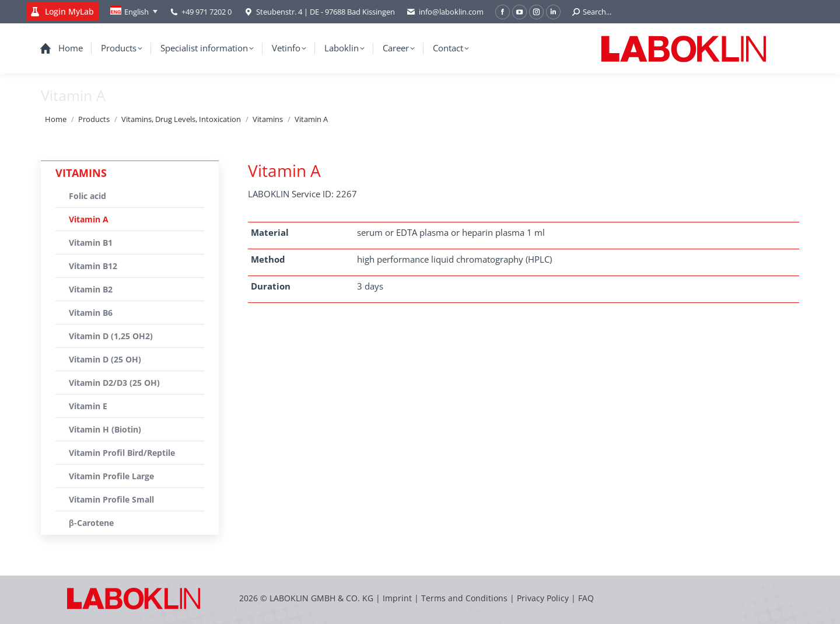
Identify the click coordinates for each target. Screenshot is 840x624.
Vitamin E (88, 406)
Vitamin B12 (93, 266)
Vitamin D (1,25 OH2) (111, 336)
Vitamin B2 (91, 289)
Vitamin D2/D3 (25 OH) (114, 383)
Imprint (397, 598)
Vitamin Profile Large (111, 476)
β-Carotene (91, 523)
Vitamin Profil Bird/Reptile (122, 453)
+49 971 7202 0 (206, 12)
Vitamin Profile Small (111, 499)
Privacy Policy (543, 598)
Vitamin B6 (91, 313)
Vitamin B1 (91, 243)
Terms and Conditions (466, 598)
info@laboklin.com (445, 12)
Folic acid (87, 196)
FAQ (586, 598)
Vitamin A (89, 219)
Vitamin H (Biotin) (105, 429)
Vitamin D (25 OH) (105, 359)
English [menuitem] (136, 12)
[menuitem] (134, 12)
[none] (134, 12)
